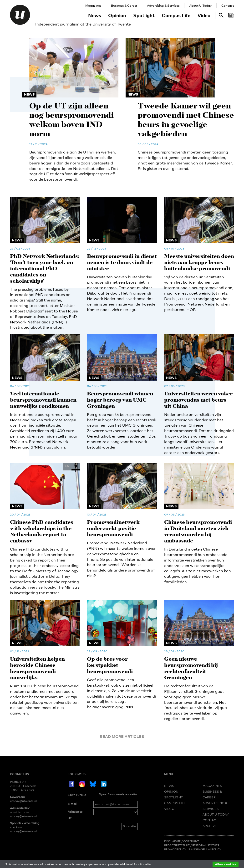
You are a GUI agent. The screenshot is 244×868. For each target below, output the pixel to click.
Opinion (117, 15)
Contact (228, 5)
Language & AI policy (205, 849)
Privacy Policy (175, 849)
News (95, 15)
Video (204, 15)
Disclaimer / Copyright (182, 841)
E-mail (72, 804)
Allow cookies (226, 864)
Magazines (93, 5)
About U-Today (200, 5)
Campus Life (176, 15)
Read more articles (122, 736)
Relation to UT (75, 815)
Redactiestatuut (177, 845)
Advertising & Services (163, 5)
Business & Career (124, 5)
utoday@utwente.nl (23, 801)
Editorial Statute (206, 845)
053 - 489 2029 (23, 790)
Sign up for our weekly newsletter (118, 794)
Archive (210, 826)
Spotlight (144, 15)
